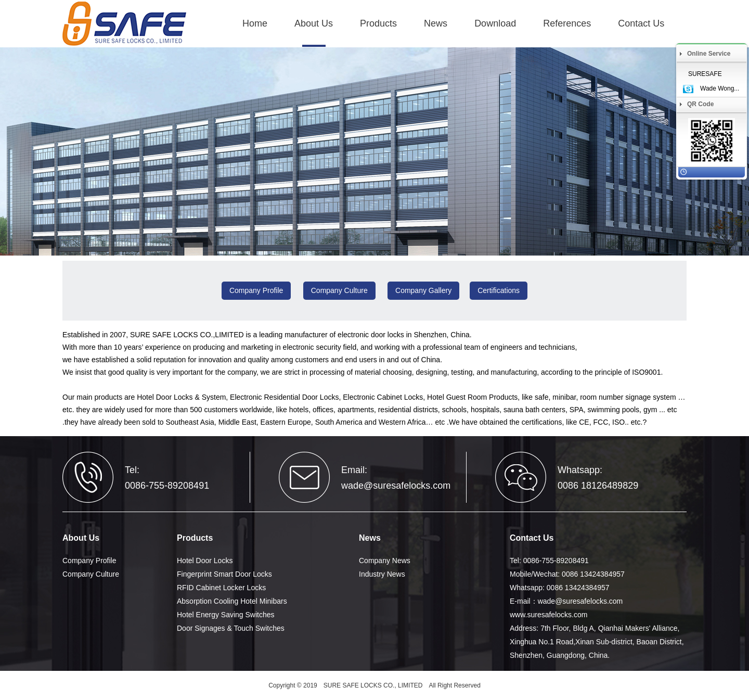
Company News (385, 561)
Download (495, 23)
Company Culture (339, 290)
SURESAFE (705, 74)
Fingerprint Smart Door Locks (224, 574)
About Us (314, 23)
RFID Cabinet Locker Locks (221, 588)
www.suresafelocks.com (548, 615)
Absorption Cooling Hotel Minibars (232, 601)
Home (255, 23)
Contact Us (641, 23)
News (436, 23)
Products (378, 23)
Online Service (709, 54)
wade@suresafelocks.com (396, 486)
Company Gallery (423, 290)
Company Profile (256, 290)
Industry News (382, 574)
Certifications (499, 290)
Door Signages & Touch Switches (231, 628)
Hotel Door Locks (205, 561)
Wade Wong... (720, 88)
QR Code (700, 104)
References (567, 23)
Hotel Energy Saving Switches (226, 615)
